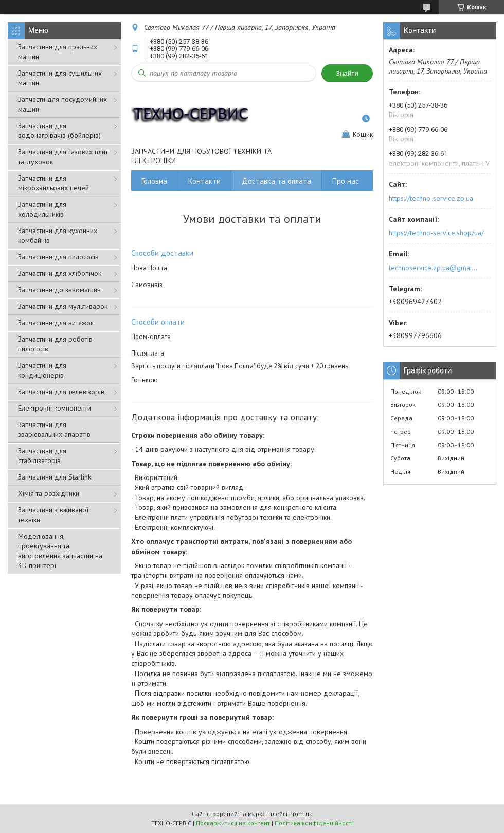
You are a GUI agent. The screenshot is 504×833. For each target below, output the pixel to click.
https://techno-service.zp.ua (431, 198)
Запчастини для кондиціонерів (42, 370)
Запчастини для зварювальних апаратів (54, 429)
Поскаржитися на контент (233, 823)
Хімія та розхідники (49, 493)
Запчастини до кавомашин (59, 290)
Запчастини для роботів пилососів (55, 344)
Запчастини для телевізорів (61, 392)
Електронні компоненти (55, 408)
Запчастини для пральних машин (58, 52)
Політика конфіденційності (314, 823)
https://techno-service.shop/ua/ (436, 233)
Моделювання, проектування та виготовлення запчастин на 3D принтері (60, 551)
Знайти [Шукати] (347, 73)
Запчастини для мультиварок (63, 306)
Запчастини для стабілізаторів (42, 456)
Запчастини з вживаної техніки (53, 515)
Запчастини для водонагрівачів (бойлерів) (59, 130)
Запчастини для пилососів (58, 257)
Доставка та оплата (276, 181)
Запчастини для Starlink (55, 477)
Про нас (346, 181)
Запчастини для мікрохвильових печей (53, 183)
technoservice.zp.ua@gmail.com (434, 268)
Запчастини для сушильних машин (60, 78)
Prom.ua (301, 814)
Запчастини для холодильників (42, 209)
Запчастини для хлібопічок (60, 273)
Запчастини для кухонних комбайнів (58, 235)
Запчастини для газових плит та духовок (63, 157)
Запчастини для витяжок (56, 323)
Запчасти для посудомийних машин (62, 104)
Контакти (204, 181)
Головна (154, 181)
